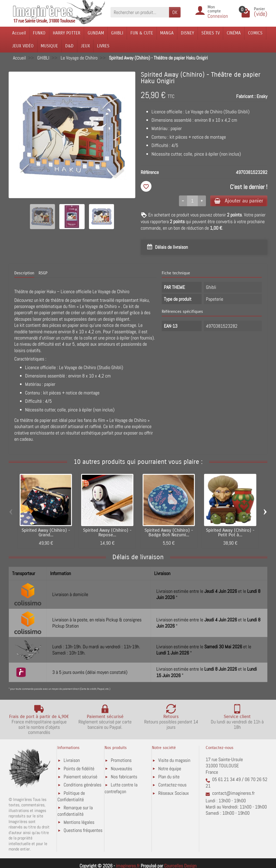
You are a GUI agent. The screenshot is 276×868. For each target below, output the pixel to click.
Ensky (262, 96)
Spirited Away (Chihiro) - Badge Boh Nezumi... (169, 533)
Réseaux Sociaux (174, 793)
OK (175, 12)
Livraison (72, 760)
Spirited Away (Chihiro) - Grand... (46, 533)
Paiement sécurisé (80, 777)
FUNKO (39, 33)
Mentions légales (79, 822)
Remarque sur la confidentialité (75, 811)
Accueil (19, 33)
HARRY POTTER (67, 33)
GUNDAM (96, 33)
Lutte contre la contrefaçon (121, 788)
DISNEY (187, 33)
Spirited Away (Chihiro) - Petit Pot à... (230, 533)
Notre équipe (170, 769)
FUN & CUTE (142, 33)
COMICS (255, 33)
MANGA (167, 33)
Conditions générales (82, 785)
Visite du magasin (174, 760)
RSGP (43, 273)
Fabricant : (246, 96)
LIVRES (103, 46)
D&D (69, 46)
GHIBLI (117, 33)
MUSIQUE (49, 46)
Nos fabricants (124, 777)
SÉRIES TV (211, 33)
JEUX (85, 46)
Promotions (121, 760)
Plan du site (169, 777)
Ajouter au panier (239, 201)
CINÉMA (234, 33)
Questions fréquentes (83, 830)
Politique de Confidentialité (71, 796)
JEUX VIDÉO (23, 46)
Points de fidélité (79, 769)
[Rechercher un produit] (140, 12)
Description (24, 273)
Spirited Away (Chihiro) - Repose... (107, 533)
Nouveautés (121, 769)
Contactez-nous (172, 785)
